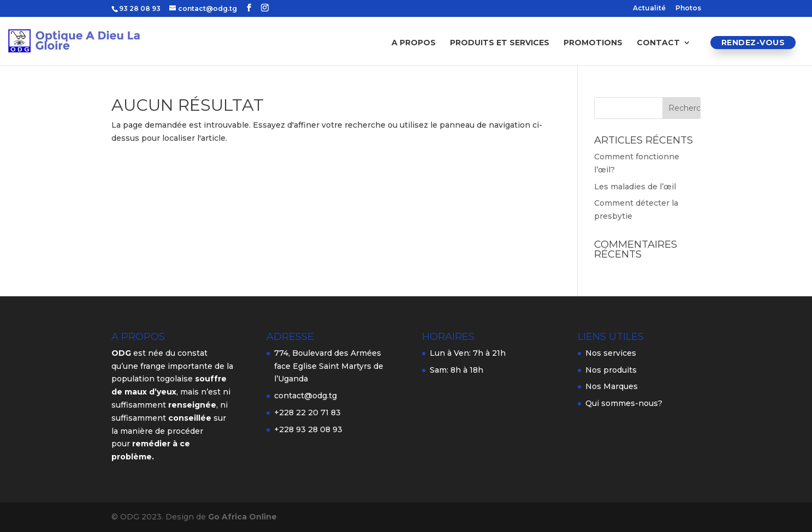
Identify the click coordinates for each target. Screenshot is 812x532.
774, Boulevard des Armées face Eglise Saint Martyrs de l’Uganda (329, 366)
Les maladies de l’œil (635, 187)
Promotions (593, 43)
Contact (658, 43)
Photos (688, 8)
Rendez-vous (753, 43)
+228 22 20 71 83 (307, 413)
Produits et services (500, 43)
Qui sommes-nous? (624, 403)
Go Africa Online (242, 517)
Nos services (611, 353)
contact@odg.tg (306, 396)
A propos (414, 43)
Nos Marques (612, 386)
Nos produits (611, 370)
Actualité (649, 8)
